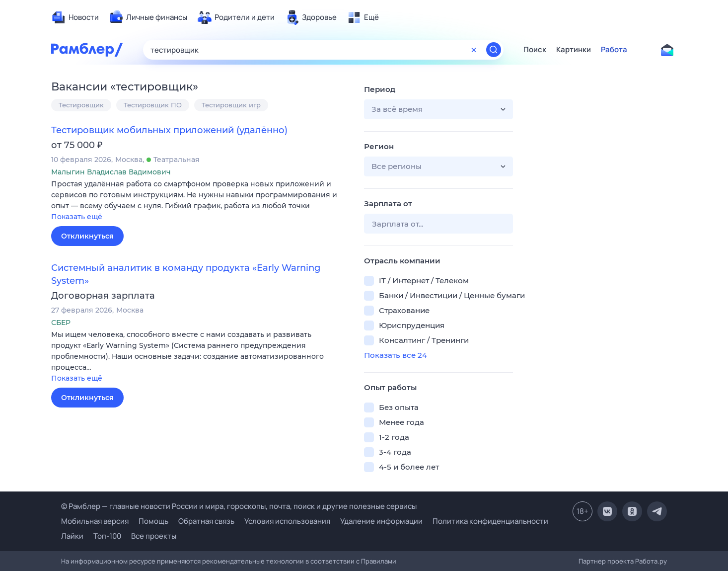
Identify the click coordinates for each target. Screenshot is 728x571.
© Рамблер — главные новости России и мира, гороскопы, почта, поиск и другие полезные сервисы (239, 506)
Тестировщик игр (231, 105)
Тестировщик (81, 105)
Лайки (72, 536)
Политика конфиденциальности (490, 521)
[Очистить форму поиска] (474, 50)
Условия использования (287, 521)
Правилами (379, 561)
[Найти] (494, 50)
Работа (614, 50)
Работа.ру (651, 561)
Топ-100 (107, 536)
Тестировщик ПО (153, 105)
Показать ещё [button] (77, 217)
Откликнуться (87, 236)
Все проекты (154, 536)
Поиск (535, 50)
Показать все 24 (396, 355)
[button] (200, 201)
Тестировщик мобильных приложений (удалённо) (169, 130)
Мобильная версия (95, 521)
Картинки (574, 50)
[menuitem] (75, 17)
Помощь (153, 521)
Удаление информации (381, 521)
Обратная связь (206, 521)
